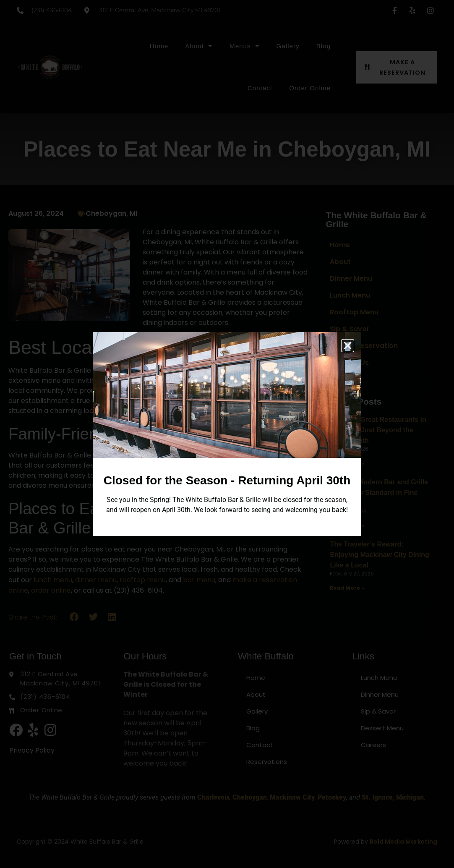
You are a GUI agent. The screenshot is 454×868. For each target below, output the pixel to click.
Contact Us (349, 362)
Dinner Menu (351, 278)
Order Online (310, 88)
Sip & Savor (350, 329)
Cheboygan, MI (111, 213)
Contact (260, 88)
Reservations (267, 762)
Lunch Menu (350, 295)
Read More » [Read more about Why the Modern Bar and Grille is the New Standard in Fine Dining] (347, 525)
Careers (373, 745)
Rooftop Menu (354, 312)
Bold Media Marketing (403, 842)
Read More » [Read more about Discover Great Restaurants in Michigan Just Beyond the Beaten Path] (347, 463)
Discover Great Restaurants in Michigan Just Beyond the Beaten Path (378, 430)
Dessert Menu (382, 728)
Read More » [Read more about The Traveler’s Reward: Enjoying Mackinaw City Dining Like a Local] (347, 588)
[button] (74, 617)
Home (159, 46)
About (199, 46)
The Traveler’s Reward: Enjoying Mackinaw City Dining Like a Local (379, 555)
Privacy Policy (32, 750)
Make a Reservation (364, 346)
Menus (245, 46)
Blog (324, 46)
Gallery (288, 46)
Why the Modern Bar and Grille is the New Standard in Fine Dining (379, 493)
